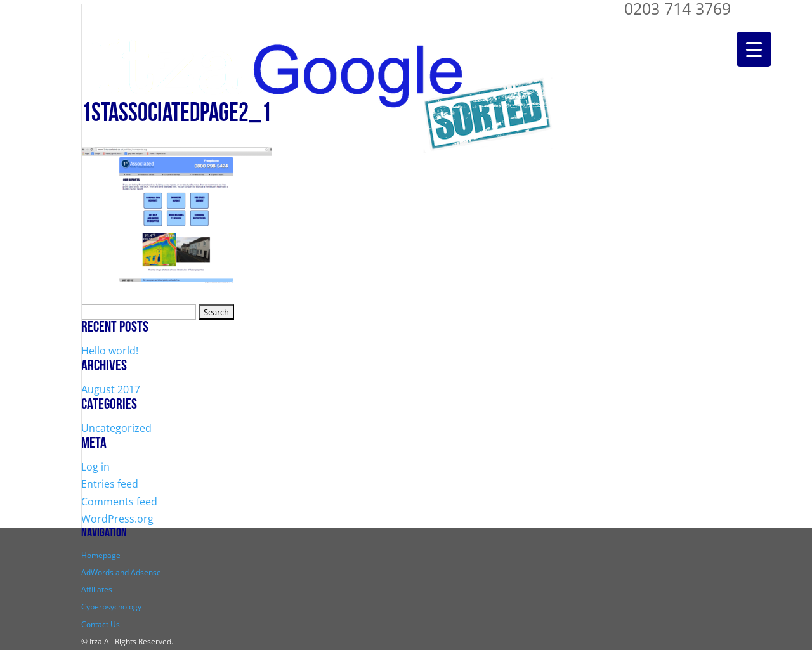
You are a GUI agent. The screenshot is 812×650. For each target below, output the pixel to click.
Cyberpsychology (111, 607)
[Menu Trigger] (754, 49)
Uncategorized (116, 428)
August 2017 (111, 389)
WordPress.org (117, 519)
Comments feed (119, 502)
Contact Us (101, 624)
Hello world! (110, 351)
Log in (95, 467)
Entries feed (110, 484)
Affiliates (97, 589)
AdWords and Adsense (121, 572)
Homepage (101, 555)
